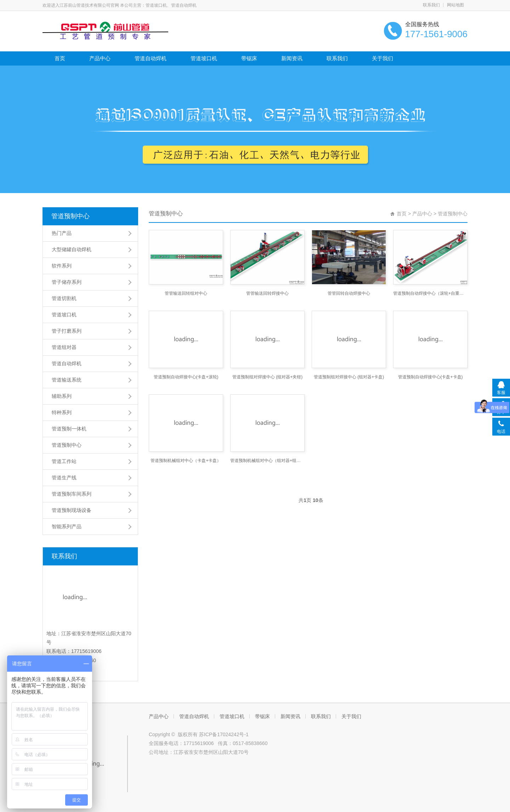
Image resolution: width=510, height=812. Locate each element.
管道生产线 (64, 478)
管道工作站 (64, 461)
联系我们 (431, 5)
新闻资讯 (292, 58)
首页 (60, 58)
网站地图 (455, 5)
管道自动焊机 (151, 58)
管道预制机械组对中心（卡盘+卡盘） (186, 461)
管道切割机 (64, 298)
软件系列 (62, 266)
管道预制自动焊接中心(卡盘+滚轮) (186, 377)
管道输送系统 (67, 380)
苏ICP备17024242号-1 (224, 734)
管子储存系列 (67, 282)
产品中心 (100, 58)
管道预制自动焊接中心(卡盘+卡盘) (430, 377)
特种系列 (62, 412)
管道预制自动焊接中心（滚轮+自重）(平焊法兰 (430, 293)
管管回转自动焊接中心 (349, 293)
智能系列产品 (67, 526)
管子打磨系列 (67, 331)
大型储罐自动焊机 (72, 249)
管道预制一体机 (69, 429)
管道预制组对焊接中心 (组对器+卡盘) (349, 377)
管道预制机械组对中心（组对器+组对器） (267, 461)
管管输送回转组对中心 (186, 293)
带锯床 (249, 58)
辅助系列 (62, 396)
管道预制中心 (70, 216)
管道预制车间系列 (72, 494)
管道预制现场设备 (72, 510)
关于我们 (382, 58)
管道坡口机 (204, 58)
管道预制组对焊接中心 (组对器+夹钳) (267, 377)
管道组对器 (64, 347)
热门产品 (62, 233)
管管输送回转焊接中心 (267, 293)
